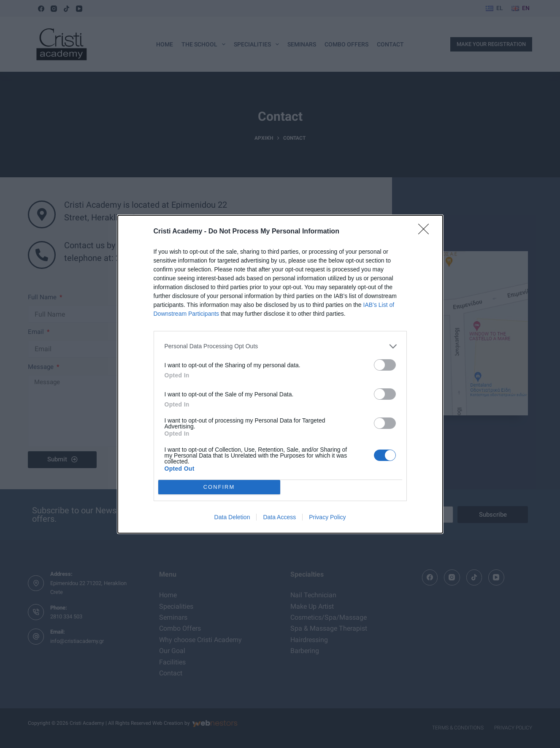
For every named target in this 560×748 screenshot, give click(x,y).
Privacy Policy (327, 517)
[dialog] (280, 374)
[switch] (385, 365)
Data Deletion (232, 517)
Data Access (279, 517)
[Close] (426, 232)
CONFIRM (219, 487)
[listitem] (280, 346)
